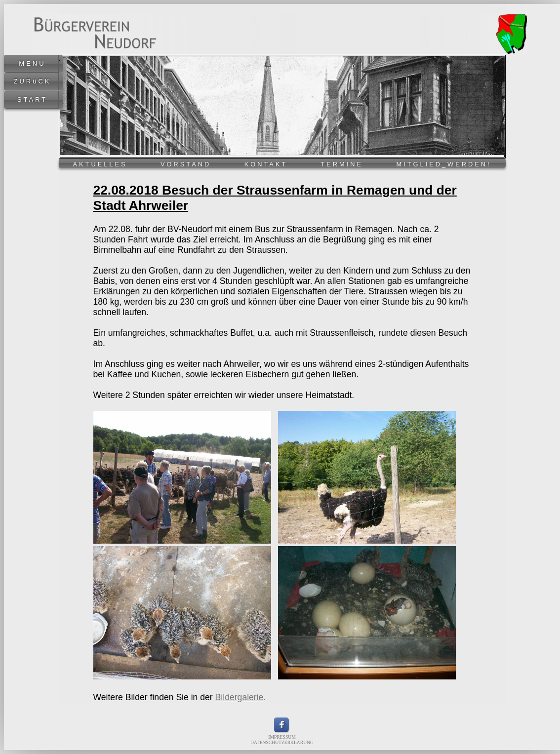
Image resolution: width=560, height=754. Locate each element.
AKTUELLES (100, 164)
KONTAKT (266, 164)
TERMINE (342, 164)
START (32, 99)
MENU (32, 63)
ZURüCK (32, 81)
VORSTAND (186, 164)
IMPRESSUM (282, 737)
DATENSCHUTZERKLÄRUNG (282, 742)
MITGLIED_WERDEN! (444, 164)
